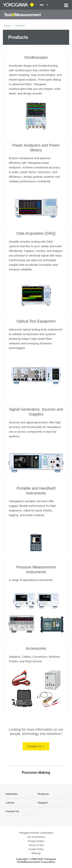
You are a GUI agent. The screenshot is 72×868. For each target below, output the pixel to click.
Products (43, 794)
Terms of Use (36, 845)
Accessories (36, 648)
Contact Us (36, 746)
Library (10, 803)
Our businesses (36, 837)
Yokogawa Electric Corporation (36, 833)
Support (43, 803)
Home (7, 26)
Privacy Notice (36, 841)
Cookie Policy (36, 849)
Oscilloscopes (36, 57)
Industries (12, 794)
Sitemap (36, 853)
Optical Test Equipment (36, 321)
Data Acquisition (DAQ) (36, 233)
